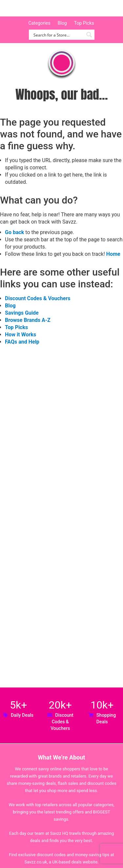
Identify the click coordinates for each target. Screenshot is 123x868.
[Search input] (58, 35)
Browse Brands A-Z (28, 320)
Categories (39, 23)
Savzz (39, 8)
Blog (62, 23)
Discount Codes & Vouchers (38, 298)
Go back (14, 232)
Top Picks (84, 23)
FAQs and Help (22, 342)
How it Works (20, 335)
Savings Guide (22, 313)
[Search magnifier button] (89, 35)
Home (113, 254)
